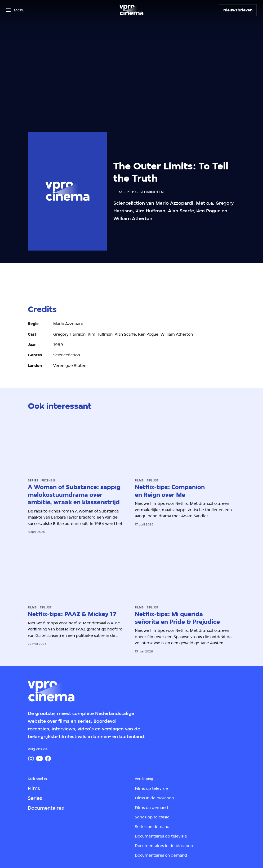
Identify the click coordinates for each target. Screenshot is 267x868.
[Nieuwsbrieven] (238, 10)
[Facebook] (48, 759)
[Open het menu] (15, 10)
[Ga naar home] (131, 10)
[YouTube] (39, 759)
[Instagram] (31, 759)
